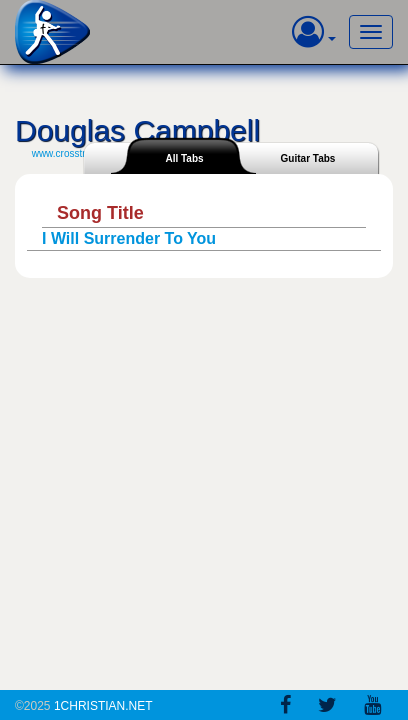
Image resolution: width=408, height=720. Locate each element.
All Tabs (184, 158)
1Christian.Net (103, 706)
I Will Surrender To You (129, 238)
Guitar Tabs (308, 158)
